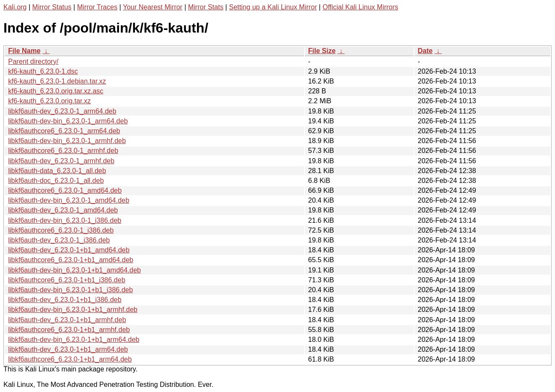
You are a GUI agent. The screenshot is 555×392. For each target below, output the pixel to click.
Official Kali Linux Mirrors (360, 7)
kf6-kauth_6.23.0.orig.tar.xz (49, 101)
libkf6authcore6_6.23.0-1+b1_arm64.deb (70, 359)
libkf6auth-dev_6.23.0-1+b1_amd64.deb (69, 250)
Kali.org (15, 7)
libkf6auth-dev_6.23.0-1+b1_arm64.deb (68, 349)
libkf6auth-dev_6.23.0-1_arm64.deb (62, 111)
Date (425, 51)
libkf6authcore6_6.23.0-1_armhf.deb (63, 151)
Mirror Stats (206, 7)
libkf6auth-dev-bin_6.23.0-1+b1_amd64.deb (75, 270)
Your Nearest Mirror (153, 7)
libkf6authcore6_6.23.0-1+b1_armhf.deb (69, 330)
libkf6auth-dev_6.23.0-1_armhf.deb (61, 161)
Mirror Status (52, 7)
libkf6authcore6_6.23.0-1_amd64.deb (65, 190)
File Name (24, 51)
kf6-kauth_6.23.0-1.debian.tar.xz (57, 81)
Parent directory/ (33, 61)
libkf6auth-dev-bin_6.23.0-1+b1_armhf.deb (73, 310)
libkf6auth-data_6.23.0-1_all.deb (57, 171)
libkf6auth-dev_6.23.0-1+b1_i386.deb (65, 300)
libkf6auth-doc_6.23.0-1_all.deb (56, 181)
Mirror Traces (97, 7)
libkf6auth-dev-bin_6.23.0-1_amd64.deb (69, 200)
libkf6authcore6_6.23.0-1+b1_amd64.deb (71, 260)
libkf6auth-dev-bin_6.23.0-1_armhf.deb (67, 141)
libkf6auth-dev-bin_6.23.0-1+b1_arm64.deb (74, 340)
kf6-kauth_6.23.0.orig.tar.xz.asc (56, 91)
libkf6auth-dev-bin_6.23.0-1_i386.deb (65, 220)
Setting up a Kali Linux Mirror (273, 7)
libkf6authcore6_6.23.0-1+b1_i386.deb (67, 280)
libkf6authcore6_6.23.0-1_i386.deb (61, 230)
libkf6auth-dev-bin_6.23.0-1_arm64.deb (68, 121)
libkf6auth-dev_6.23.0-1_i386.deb (59, 240)
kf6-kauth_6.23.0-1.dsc (43, 71)
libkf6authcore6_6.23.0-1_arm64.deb (64, 131)
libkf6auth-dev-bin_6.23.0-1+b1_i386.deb (70, 290)
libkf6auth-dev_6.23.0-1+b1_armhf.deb (67, 320)
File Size (322, 51)
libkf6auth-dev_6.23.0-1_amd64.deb (63, 210)
